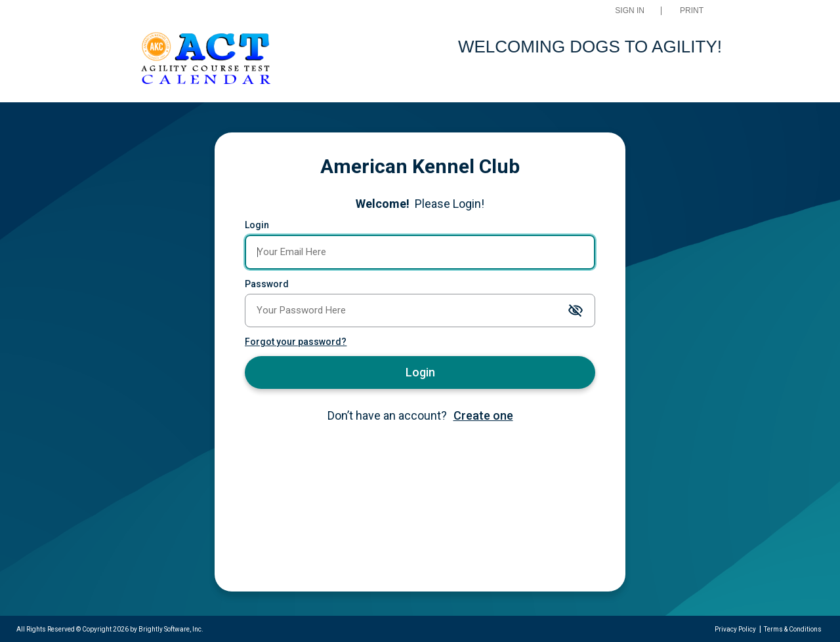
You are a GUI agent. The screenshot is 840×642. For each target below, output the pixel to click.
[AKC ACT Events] (206, 60)
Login (257, 225)
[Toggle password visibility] (576, 311)
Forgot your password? (296, 342)
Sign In (630, 11)
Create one (483, 415)
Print (692, 11)
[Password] (420, 311)
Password (267, 284)
